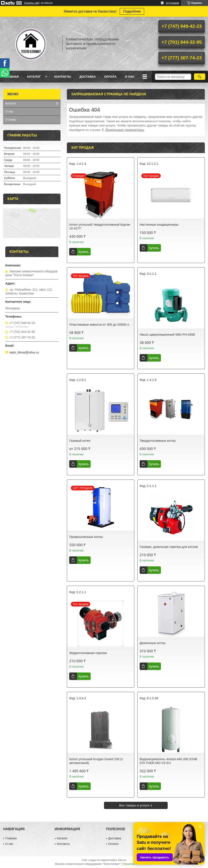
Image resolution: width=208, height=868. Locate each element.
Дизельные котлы (153, 643)
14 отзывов (172, 3)
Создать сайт (32, 3)
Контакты (62, 77)
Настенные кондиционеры (159, 224)
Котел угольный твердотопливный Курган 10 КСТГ (100, 226)
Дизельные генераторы (124, 130)
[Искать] (200, 77)
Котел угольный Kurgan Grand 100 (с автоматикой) (96, 761)
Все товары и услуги (134, 805)
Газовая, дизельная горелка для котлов (169, 547)
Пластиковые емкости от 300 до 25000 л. (100, 324)
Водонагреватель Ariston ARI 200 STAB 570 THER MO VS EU (168, 761)
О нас (130, 77)
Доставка (88, 77)
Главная (11, 77)
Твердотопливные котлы (158, 441)
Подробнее (132, 11)
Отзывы (11, 120)
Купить (84, 252)
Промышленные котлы (86, 537)
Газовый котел (80, 441)
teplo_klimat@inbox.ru (24, 352)
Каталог (34, 77)
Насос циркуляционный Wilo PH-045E (167, 334)
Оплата (110, 77)
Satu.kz (122, 860)
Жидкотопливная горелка (88, 653)
